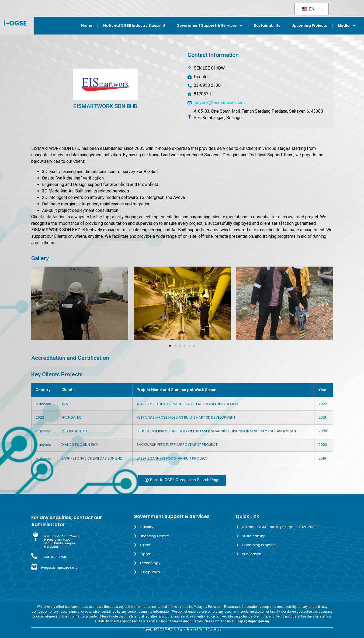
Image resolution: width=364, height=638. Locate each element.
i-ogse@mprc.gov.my (59, 568)
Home (87, 25)
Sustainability (267, 25)
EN (308, 9)
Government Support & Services (210, 26)
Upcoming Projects (309, 25)
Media (347, 26)
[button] (37, 304)
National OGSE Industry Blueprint (134, 25)
